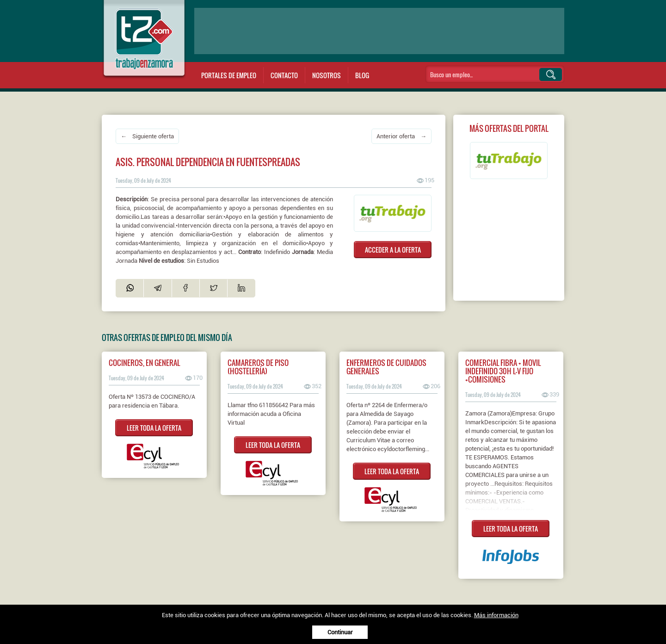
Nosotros (327, 75)
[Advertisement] (379, 31)
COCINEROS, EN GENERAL (144, 363)
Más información (496, 615)
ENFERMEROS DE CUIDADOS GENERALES (386, 367)
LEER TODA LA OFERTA (154, 428)
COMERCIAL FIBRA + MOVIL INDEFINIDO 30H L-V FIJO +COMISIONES (503, 371)
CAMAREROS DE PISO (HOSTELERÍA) (258, 367)
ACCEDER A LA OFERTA (393, 250)
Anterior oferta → (401, 136)
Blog (362, 75)
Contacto (284, 75)
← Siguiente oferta (147, 136)
